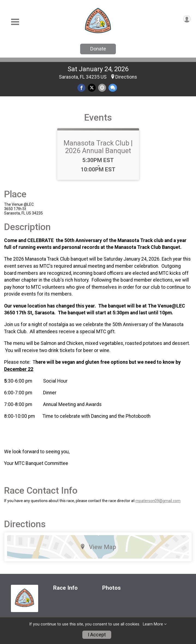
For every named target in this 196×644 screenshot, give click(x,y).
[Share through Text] (113, 88)
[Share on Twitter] (92, 88)
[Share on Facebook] (81, 88)
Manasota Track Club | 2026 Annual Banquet (98, 147)
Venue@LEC (171, 306)
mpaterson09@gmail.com (158, 501)
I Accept (97, 635)
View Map (98, 547)
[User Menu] (187, 19)
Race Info (65, 588)
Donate (98, 49)
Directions (126, 77)
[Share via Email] (102, 88)
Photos (111, 588)
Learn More (153, 624)
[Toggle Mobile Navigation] (15, 22)
